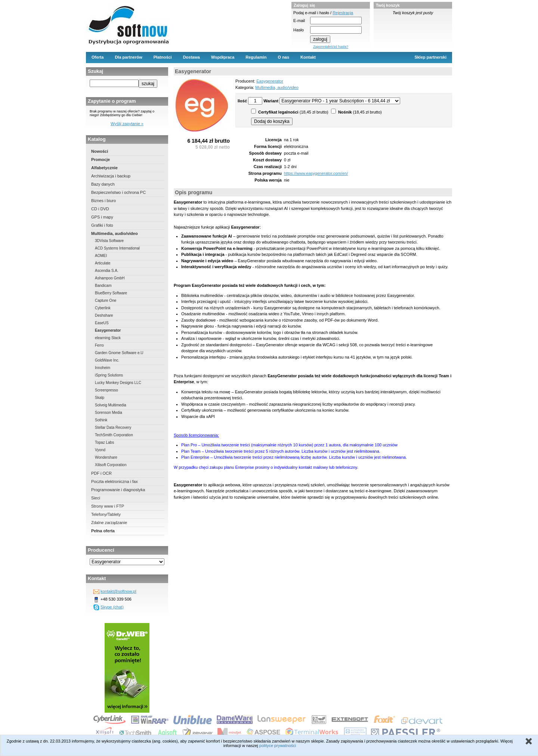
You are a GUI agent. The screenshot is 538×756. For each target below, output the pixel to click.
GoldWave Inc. (107, 360)
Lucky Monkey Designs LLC (118, 383)
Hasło (299, 30)
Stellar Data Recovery (113, 427)
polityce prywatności (278, 746)
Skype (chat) (112, 607)
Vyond (100, 450)
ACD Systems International (117, 248)
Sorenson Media (109, 413)
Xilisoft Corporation (111, 465)
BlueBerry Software (111, 293)
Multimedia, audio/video (115, 233)
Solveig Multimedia (111, 405)
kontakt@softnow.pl (118, 591)
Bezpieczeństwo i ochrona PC (118, 192)
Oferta (98, 57)
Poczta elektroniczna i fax (115, 481)
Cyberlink (103, 308)
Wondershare (106, 457)
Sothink (101, 420)
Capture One (106, 300)
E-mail (299, 21)
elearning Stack (108, 338)
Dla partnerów (128, 57)
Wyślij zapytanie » (127, 124)
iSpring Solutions (109, 375)
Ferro (99, 345)
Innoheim (103, 368)
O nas (284, 57)
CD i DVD (100, 209)
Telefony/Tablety (106, 514)
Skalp (100, 398)
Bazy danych (103, 184)
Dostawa (191, 57)
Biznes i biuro (103, 201)
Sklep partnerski (430, 57)
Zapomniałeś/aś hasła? (331, 47)
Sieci (96, 498)
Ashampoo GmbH (110, 278)
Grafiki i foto (102, 225)
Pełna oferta (103, 531)
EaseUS (102, 323)
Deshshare (104, 315)
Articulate (103, 263)
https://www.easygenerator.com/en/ (316, 173)
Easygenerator (108, 330)
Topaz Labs (104, 442)
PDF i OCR (101, 473)
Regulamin (256, 57)
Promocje (101, 159)
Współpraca (223, 57)
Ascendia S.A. (107, 271)
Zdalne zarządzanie (109, 523)
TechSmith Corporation (114, 435)
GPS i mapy (102, 217)
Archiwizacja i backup (111, 176)
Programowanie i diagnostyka (118, 490)
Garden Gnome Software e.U (119, 353)
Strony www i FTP (108, 506)
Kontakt (308, 57)
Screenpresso (106, 390)
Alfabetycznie (104, 168)
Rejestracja (343, 13)
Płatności (163, 57)
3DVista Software (109, 241)
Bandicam (103, 286)
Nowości (100, 151)
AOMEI (101, 256)
